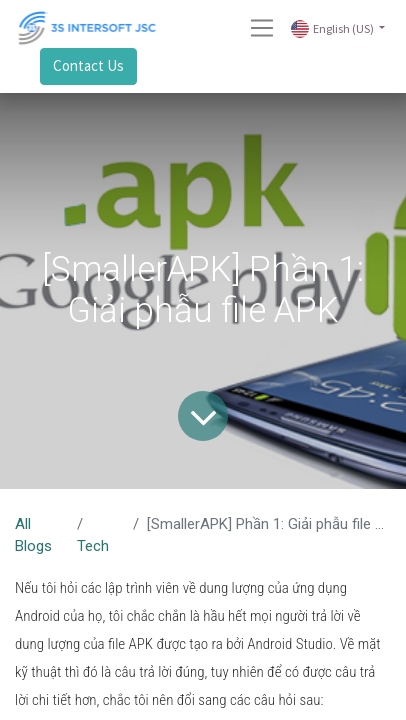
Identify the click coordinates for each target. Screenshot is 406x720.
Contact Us (88, 65)
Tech (93, 546)
